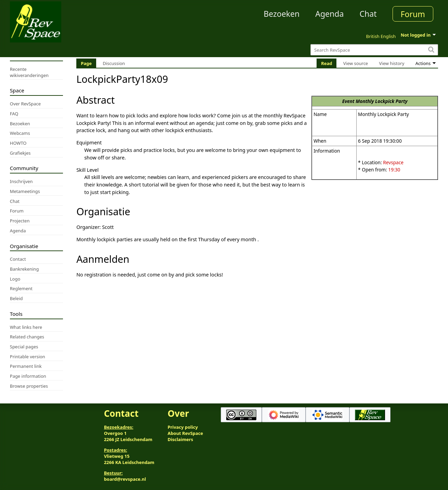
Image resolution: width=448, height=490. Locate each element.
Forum (413, 14)
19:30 (394, 170)
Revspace (393, 162)
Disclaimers (181, 439)
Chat (368, 14)
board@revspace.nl (125, 479)
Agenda (329, 14)
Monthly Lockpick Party (381, 101)
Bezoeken (281, 14)
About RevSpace (185, 433)
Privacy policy (183, 427)
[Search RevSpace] (374, 50)
